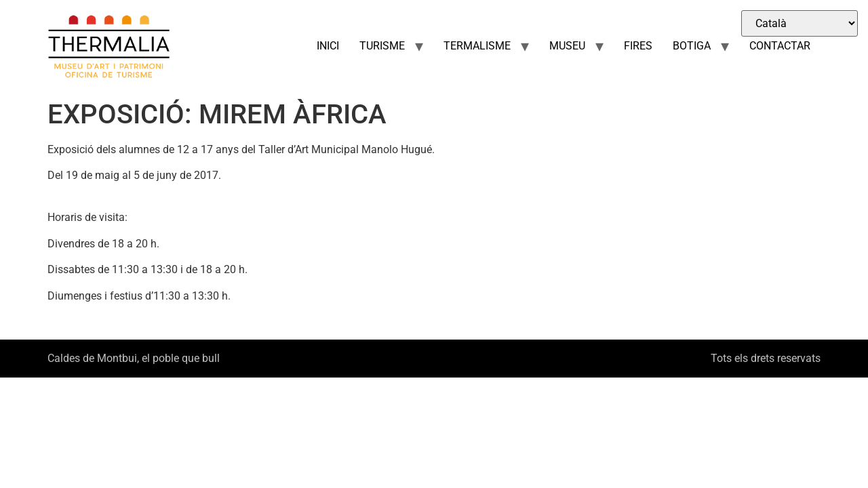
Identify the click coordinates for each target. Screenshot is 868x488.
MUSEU (567, 46)
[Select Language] (800, 23)
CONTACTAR (780, 46)
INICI (328, 46)
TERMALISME (477, 46)
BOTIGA (692, 46)
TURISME (382, 46)
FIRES (638, 46)
